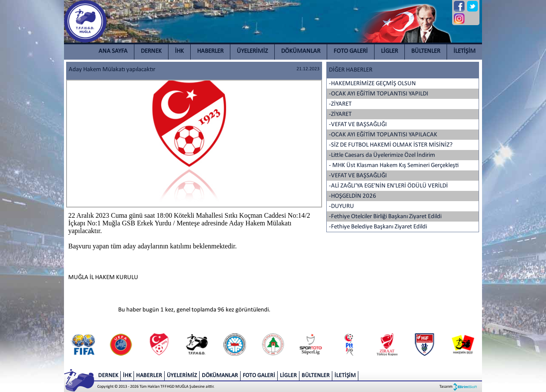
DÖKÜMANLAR (301, 51)
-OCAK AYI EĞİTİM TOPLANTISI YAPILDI (379, 94)
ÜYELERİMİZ (252, 51)
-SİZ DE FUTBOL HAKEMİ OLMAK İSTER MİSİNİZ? (391, 145)
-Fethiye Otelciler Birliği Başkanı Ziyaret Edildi (385, 217)
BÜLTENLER (426, 51)
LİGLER (389, 51)
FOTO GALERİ (351, 51)
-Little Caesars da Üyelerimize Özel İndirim (382, 155)
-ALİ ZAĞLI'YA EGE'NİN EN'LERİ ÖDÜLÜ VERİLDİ (388, 186)
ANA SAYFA (113, 51)
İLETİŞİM (465, 51)
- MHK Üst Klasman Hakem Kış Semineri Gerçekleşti (394, 166)
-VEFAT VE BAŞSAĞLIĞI (358, 125)
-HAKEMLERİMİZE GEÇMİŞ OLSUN (372, 84)
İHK (179, 51)
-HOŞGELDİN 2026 (353, 196)
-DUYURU (341, 206)
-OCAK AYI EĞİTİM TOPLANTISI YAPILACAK (383, 135)
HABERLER (210, 51)
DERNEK (151, 51)
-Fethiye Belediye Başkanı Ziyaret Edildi (378, 227)
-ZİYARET (340, 104)
